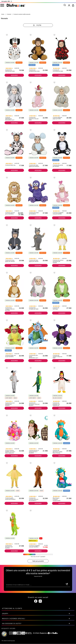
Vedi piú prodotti (38, 561)
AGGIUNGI (14, 75)
